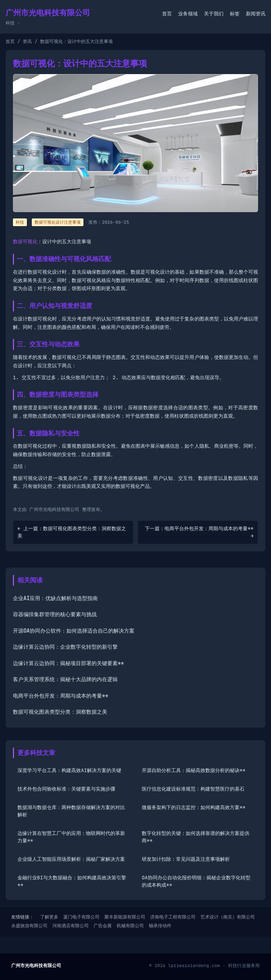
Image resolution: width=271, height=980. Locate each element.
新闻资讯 (256, 14)
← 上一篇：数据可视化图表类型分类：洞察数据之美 (72, 532)
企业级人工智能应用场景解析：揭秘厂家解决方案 (71, 859)
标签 (235, 14)
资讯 (27, 41)
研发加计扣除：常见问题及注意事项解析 (186, 859)
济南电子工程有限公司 (173, 917)
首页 (167, 14)
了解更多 (49, 917)
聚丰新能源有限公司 (125, 917)
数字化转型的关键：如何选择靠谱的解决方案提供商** (196, 837)
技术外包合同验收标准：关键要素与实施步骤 (66, 789)
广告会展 (103, 926)
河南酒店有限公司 (71, 926)
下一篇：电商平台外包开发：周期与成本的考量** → (199, 532)
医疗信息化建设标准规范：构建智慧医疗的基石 (193, 789)
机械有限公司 (130, 926)
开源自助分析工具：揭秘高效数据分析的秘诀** (194, 770)
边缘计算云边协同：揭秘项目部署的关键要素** (68, 663)
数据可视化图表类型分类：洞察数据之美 (60, 712)
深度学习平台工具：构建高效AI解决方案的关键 (69, 770)
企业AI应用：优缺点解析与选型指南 (55, 598)
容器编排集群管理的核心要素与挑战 (55, 614)
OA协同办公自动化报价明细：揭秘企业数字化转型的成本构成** (196, 881)
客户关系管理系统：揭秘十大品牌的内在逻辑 (65, 679)
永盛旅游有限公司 (29, 926)
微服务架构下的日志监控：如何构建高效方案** (194, 807)
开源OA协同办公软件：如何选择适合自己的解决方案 (74, 631)
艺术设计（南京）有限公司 (228, 917)
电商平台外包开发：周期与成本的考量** (61, 696)
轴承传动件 (160, 926)
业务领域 (188, 14)
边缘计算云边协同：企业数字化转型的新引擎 (65, 647)
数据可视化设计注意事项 (58, 222)
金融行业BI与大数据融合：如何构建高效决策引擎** (72, 881)
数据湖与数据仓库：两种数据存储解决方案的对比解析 (71, 811)
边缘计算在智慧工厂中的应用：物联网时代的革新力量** (71, 837)
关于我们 (214, 14)
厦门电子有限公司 (81, 917)
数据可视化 (25, 242)
